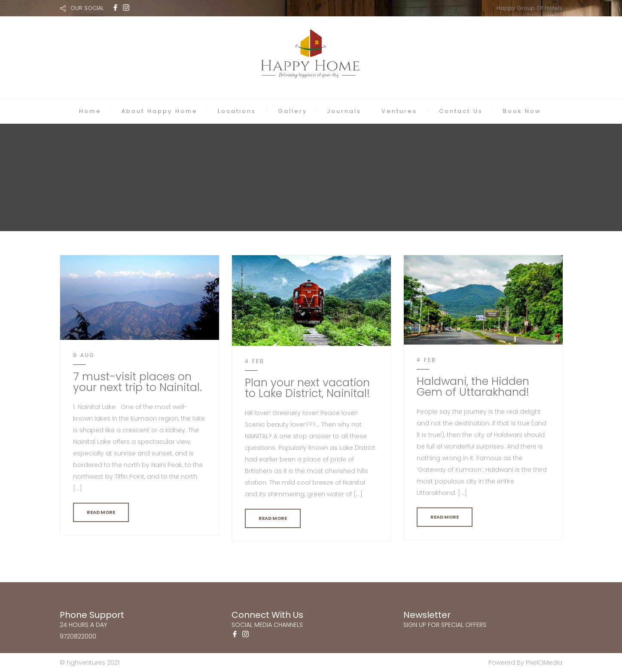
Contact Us (461, 111)
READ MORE (101, 512)
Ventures (399, 111)
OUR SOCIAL (87, 8)
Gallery (293, 111)
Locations (237, 111)
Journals (344, 111)
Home (90, 111)
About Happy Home (160, 111)
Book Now (522, 111)
